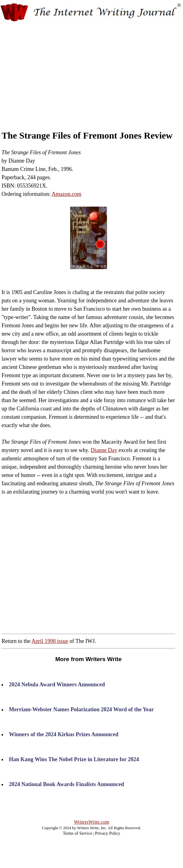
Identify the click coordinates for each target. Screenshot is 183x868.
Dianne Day (104, 450)
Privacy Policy (108, 833)
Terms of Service (77, 833)
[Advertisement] (92, 70)
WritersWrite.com (91, 822)
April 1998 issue (50, 641)
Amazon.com (66, 194)
